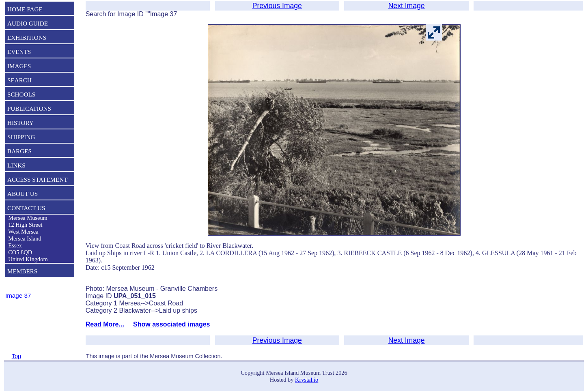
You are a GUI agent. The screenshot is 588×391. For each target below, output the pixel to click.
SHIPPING (21, 137)
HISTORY (20, 123)
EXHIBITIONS (27, 38)
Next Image (407, 6)
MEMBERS (22, 271)
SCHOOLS (21, 94)
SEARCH (19, 80)
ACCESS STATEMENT (38, 179)
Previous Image (277, 6)
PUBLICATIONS (29, 108)
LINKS (16, 165)
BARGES (19, 151)
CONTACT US (26, 208)
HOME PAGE (25, 9)
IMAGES (19, 66)
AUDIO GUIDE (28, 23)
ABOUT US (23, 194)
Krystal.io (307, 380)
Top (16, 356)
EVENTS (19, 52)
